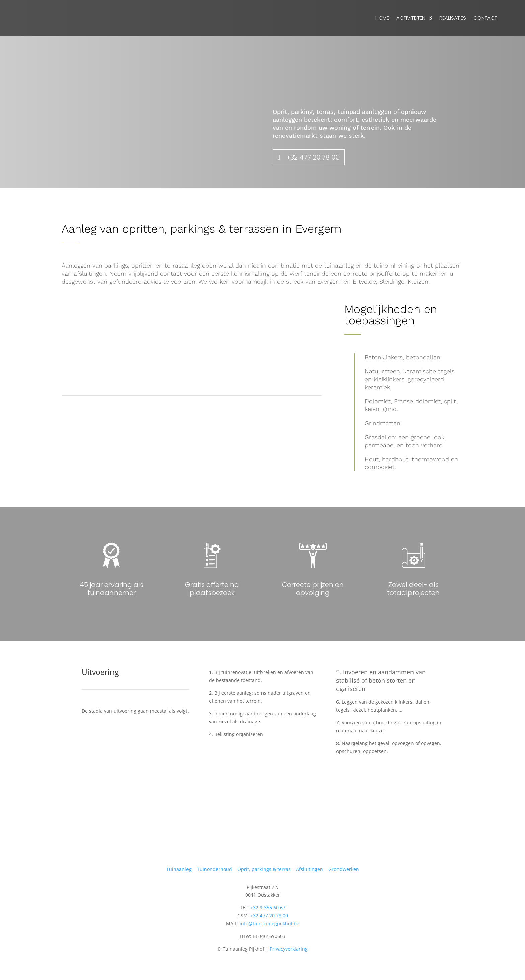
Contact (485, 18)
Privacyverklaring (289, 949)
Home (382, 18)
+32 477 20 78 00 (313, 157)
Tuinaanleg (179, 869)
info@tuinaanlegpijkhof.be (270, 924)
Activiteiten (411, 18)
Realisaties (453, 18)
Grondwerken (344, 869)
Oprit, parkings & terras (264, 869)
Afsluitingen (310, 869)
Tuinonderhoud (214, 869)
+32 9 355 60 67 (268, 908)
